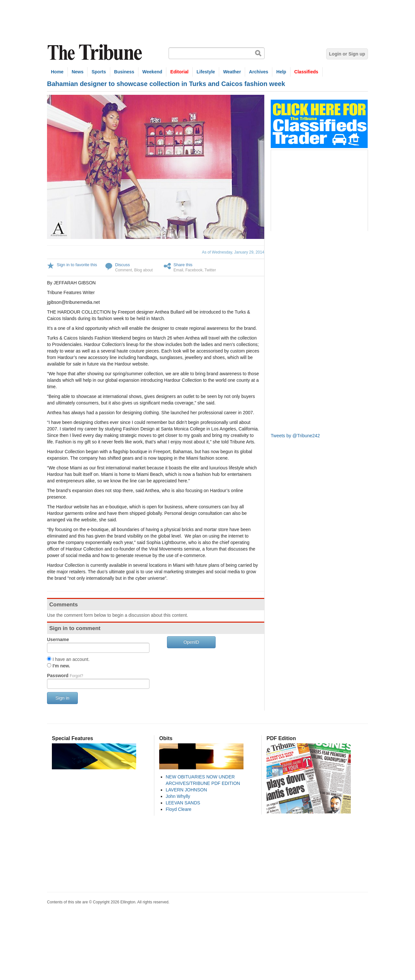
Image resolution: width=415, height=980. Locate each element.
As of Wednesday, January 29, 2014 (233, 252)
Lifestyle (206, 72)
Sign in (62, 698)
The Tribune (96, 52)
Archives (259, 72)
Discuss (123, 265)
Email (178, 270)
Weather (232, 72)
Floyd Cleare (178, 809)
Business (124, 72)
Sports (99, 72)
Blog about (143, 270)
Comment (124, 270)
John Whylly (178, 796)
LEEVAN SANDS (183, 803)
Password (65, 676)
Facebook (194, 270)
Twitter (210, 270)
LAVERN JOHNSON (186, 790)
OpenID (191, 642)
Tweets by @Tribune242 (295, 436)
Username (58, 639)
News (78, 72)
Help (281, 72)
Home (57, 72)
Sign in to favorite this (77, 265)
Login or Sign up (347, 54)
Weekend (152, 72)
